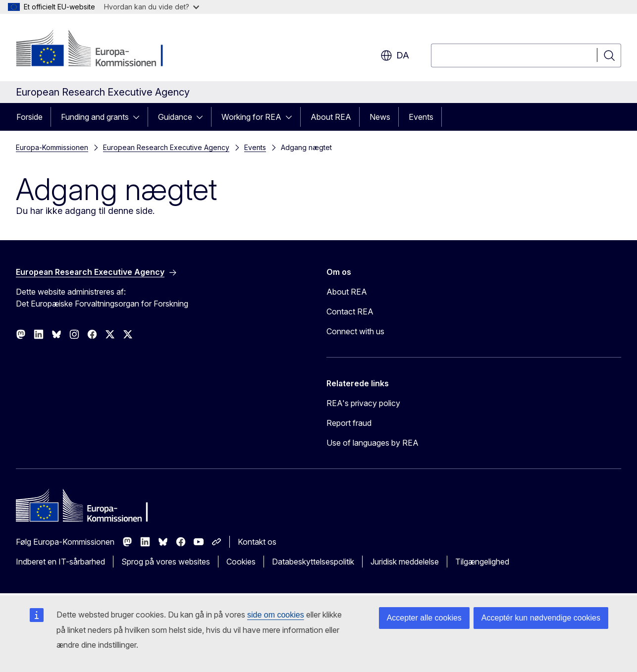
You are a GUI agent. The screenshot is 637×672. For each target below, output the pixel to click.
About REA (331, 117)
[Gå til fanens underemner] (139, 117)
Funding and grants (95, 117)
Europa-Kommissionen (52, 147)
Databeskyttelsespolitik (313, 562)
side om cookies (276, 615)
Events (421, 117)
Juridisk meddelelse (405, 562)
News (380, 117)
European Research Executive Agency (166, 147)
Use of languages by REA (372, 443)
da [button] (395, 55)
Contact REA (350, 311)
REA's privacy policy (363, 403)
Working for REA (251, 117)
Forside (29, 117)
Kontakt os (257, 542)
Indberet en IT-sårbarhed (60, 562)
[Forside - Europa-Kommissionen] (96, 50)
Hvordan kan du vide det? (152, 7)
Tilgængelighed (482, 562)
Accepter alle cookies (424, 618)
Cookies (241, 562)
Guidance (175, 117)
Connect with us (355, 331)
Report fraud (349, 423)
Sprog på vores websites (166, 562)
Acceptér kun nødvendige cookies (541, 618)
